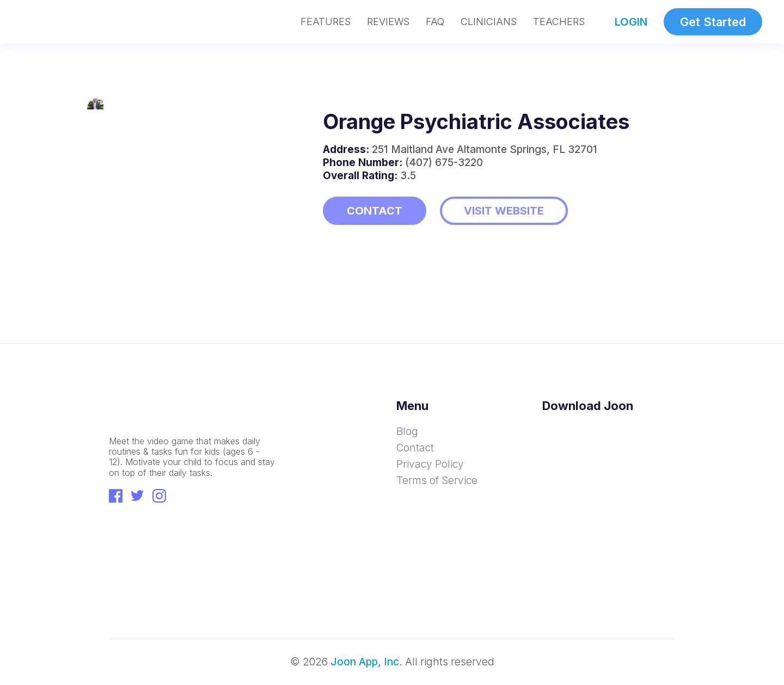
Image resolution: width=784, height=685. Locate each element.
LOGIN (631, 22)
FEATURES (326, 22)
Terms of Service (437, 481)
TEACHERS (559, 22)
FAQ (435, 22)
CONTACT (375, 211)
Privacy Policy (430, 464)
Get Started (713, 22)
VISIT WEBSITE (504, 211)
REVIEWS (388, 22)
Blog (407, 432)
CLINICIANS (489, 22)
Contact (415, 448)
